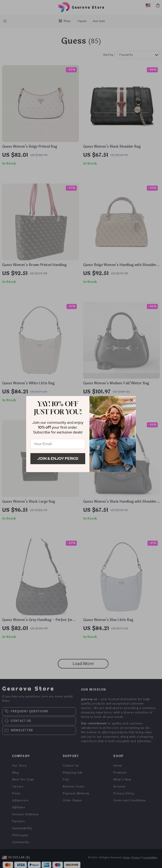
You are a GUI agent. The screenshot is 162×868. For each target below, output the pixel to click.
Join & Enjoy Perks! (58, 458)
